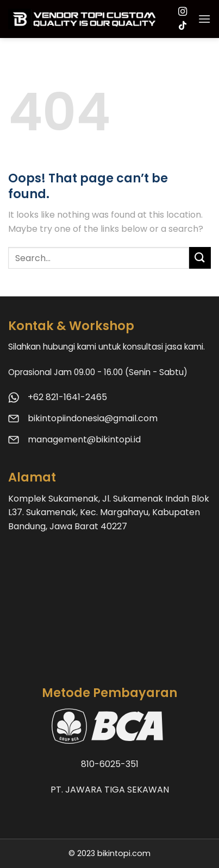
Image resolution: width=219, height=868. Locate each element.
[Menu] (204, 19)
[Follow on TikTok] (183, 26)
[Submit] (200, 258)
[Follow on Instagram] (183, 12)
